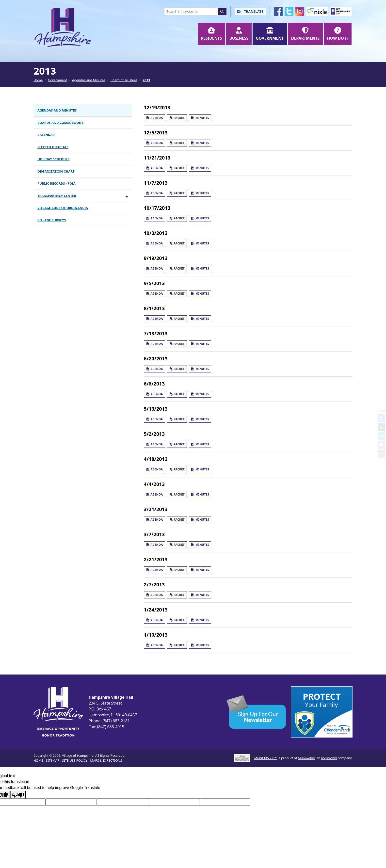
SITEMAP (53, 760)
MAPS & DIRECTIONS (106, 760)
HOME (38, 760)
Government (57, 80)
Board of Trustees (124, 80)
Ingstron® (329, 758)
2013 (146, 80)
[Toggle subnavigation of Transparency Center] (127, 197)
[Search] (222, 11)
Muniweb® (306, 758)
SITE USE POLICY (75, 760)
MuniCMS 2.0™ (265, 758)
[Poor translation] (18, 795)
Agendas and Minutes (89, 80)
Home (38, 80)
